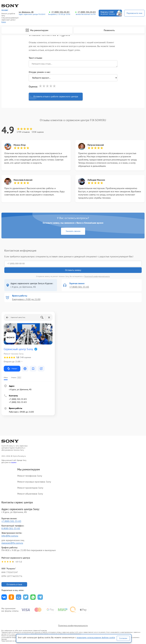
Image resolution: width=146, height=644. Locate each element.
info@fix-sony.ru (10, 536)
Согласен (123, 638)
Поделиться (4, 597)
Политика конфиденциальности (73, 625)
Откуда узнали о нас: (40, 72)
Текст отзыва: (36, 58)
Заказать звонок (73, 231)
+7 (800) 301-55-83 (60, 12)
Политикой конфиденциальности (97, 276)
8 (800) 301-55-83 (11, 528)
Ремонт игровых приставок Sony (34, 482)
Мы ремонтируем (37, 30)
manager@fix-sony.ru (12, 543)
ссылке (14, 462)
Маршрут (12, 369)
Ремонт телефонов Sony (30, 476)
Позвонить (109, 30)
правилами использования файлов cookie (96, 637)
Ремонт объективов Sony (30, 494)
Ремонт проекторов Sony (30, 488)
